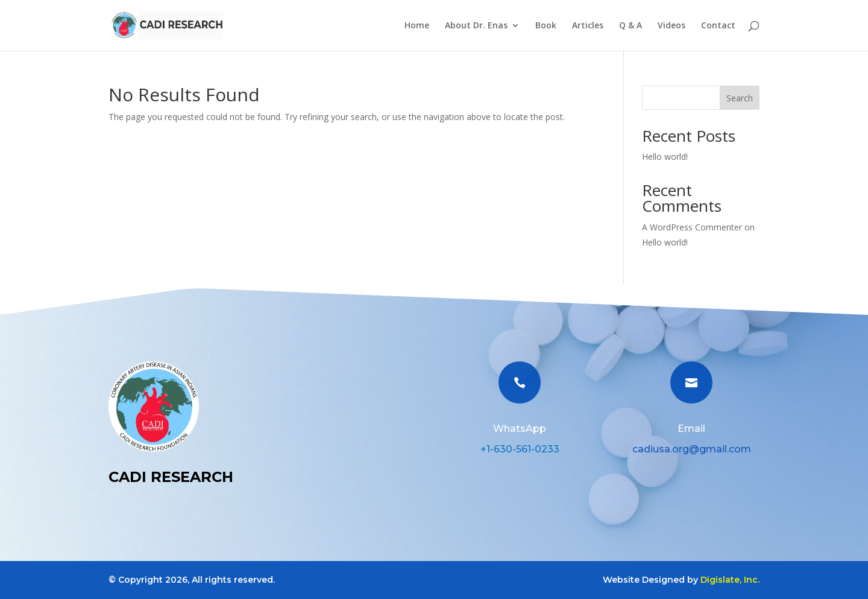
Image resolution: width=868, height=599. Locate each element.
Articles (588, 26)
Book (546, 26)
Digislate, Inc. (730, 580)
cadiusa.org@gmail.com (692, 449)
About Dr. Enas (476, 26)
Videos (671, 26)
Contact (718, 26)
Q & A (631, 26)
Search (740, 98)
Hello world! (665, 157)
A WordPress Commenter (692, 227)
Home (417, 26)
